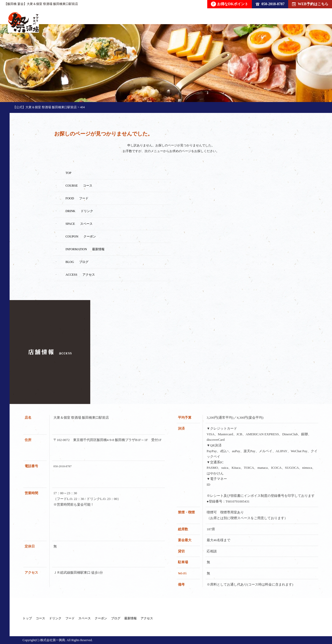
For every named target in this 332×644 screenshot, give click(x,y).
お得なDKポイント (230, 4)
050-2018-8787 (270, 4)
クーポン (175, 620)
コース (56, 620)
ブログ (204, 620)
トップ (28, 620)
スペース (143, 620)
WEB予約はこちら (310, 4)
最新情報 (233, 620)
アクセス (264, 620)
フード (114, 620)
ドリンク (85, 620)
